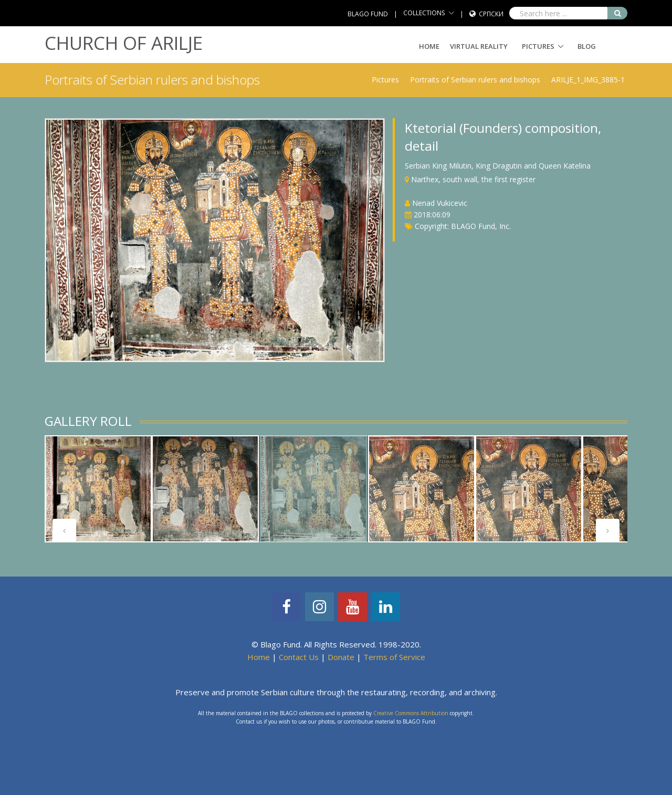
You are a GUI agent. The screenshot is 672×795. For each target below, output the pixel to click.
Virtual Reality (479, 46)
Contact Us (299, 657)
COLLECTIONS (424, 13)
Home (429, 46)
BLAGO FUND (368, 14)
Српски (491, 14)
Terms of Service (394, 657)
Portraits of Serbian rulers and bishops (475, 80)
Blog (587, 46)
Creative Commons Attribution (411, 713)
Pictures (538, 46)
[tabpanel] (98, 489)
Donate (341, 657)
